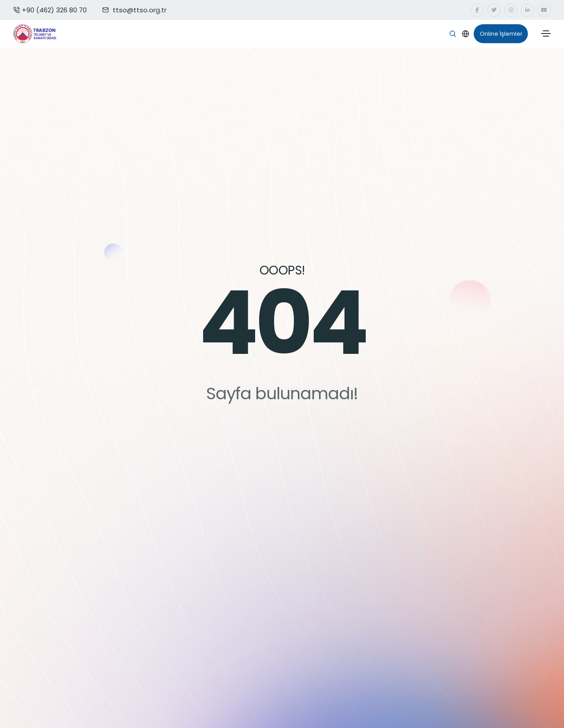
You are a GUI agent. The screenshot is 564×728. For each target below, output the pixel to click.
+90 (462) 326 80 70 (50, 10)
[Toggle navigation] (546, 33)
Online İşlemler (498, 34)
